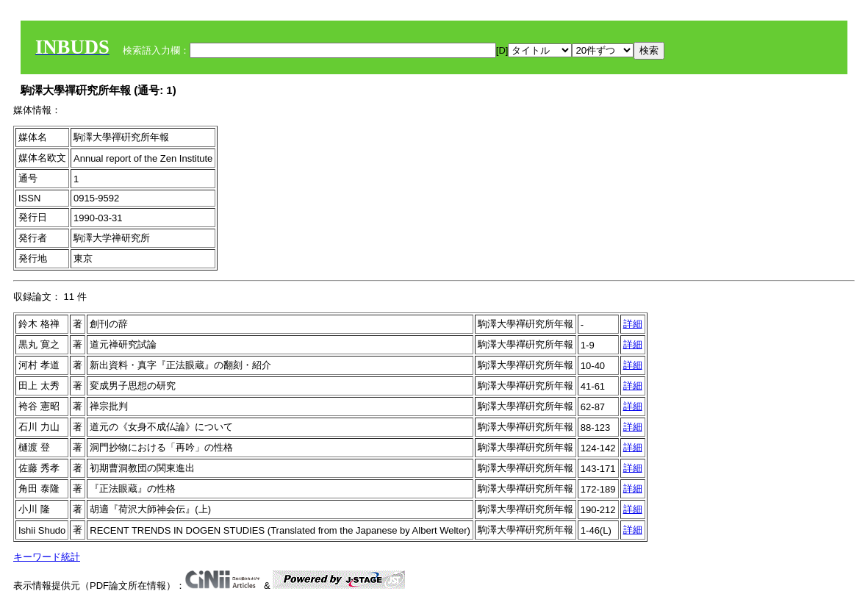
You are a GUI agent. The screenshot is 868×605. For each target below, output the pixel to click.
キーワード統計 (47, 557)
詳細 (633, 324)
